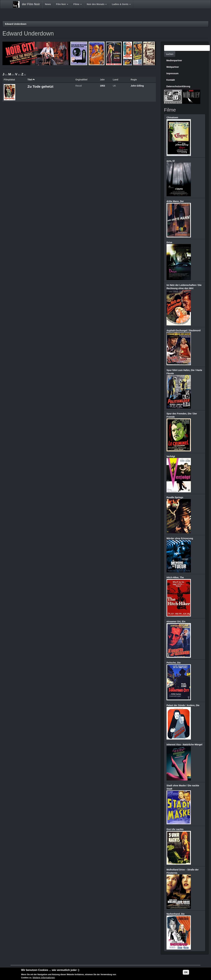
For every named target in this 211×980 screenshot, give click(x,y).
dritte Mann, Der (175, 201)
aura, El (171, 161)
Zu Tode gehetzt (40, 86)
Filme (77, 4)
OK (186, 972)
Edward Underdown (16, 24)
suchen (170, 54)
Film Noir (62, 4)
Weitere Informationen (44, 978)
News (48, 4)
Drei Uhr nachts (175, 829)
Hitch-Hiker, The (175, 577)
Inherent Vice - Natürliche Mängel (184, 745)
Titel (31, 80)
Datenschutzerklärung (178, 86)
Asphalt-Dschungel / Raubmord (183, 330)
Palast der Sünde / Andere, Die (183, 705)
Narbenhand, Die (176, 914)
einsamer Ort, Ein (176, 622)
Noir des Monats (97, 4)
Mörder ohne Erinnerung (180, 538)
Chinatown (172, 117)
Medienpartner (174, 60)
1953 (102, 86)
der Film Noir (31, 4)
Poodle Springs (175, 497)
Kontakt (171, 80)
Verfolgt (171, 456)
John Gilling (137, 86)
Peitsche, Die (174, 663)
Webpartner (173, 67)
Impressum (172, 73)
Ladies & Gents (121, 4)
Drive (169, 242)
